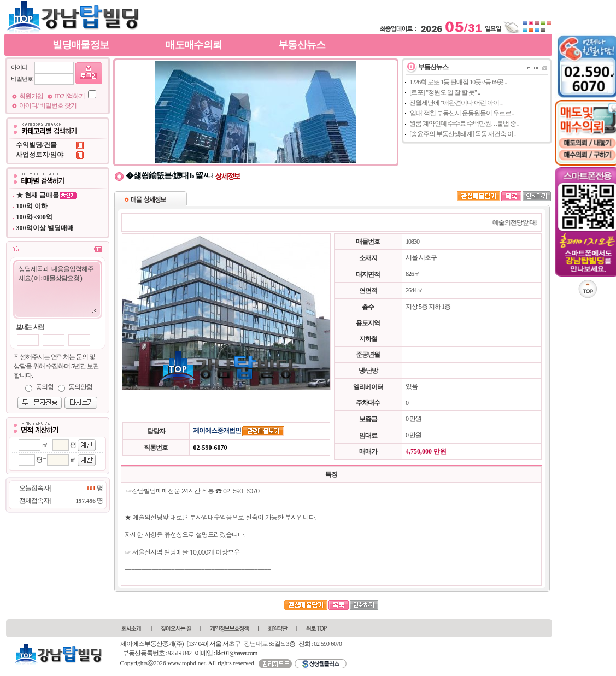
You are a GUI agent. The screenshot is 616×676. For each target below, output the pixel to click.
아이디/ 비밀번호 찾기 (48, 105)
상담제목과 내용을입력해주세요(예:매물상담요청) (57, 289)
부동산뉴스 (302, 45)
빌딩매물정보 (81, 45)
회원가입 (32, 96)
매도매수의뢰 (193, 45)
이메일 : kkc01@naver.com (226, 653)
